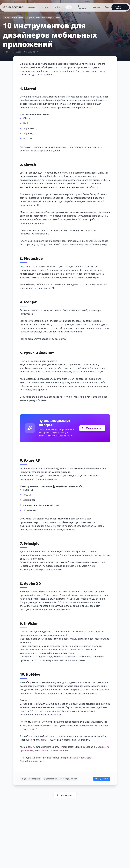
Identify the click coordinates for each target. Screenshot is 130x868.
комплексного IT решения (54, 750)
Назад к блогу (65, 795)
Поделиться (102, 779)
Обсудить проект (92, 428)
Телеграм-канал (68, 758)
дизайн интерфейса (14, 17)
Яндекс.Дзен (86, 758)
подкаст (40, 761)
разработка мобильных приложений (43, 17)
